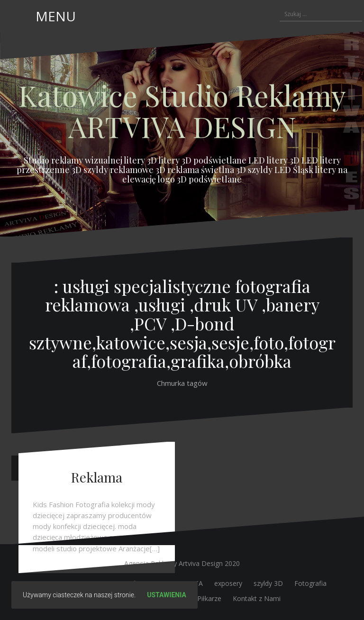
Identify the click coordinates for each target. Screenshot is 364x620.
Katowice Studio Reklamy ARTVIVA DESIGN (182, 110)
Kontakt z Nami (257, 598)
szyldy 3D (268, 583)
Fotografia (310, 583)
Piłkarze (209, 598)
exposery (228, 583)
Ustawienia (167, 595)
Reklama (97, 477)
